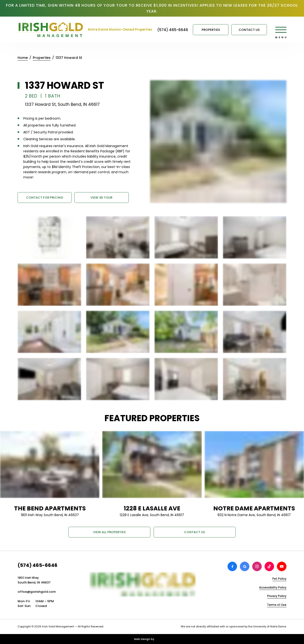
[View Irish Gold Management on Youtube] (282, 566)
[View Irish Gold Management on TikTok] (269, 566)
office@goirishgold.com (37, 592)
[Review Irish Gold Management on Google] (245, 566)
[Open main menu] (281, 30)
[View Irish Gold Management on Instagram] (257, 566)
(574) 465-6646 (38, 565)
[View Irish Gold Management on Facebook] (232, 566)
